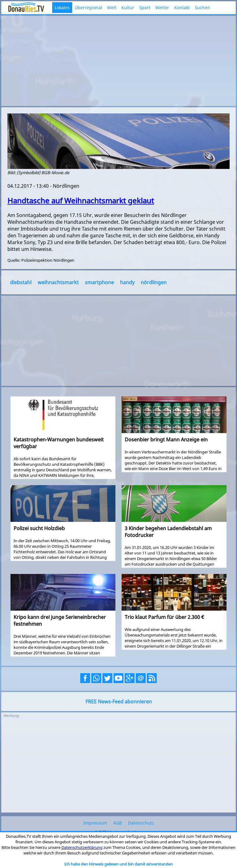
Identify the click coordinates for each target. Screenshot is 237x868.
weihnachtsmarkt (58, 282)
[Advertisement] (119, 60)
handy (127, 282)
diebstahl (21, 282)
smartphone (99, 282)
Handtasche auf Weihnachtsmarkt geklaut (81, 201)
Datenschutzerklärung (82, 847)
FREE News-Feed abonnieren (119, 702)
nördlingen (154, 282)
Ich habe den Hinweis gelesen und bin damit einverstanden (118, 864)
